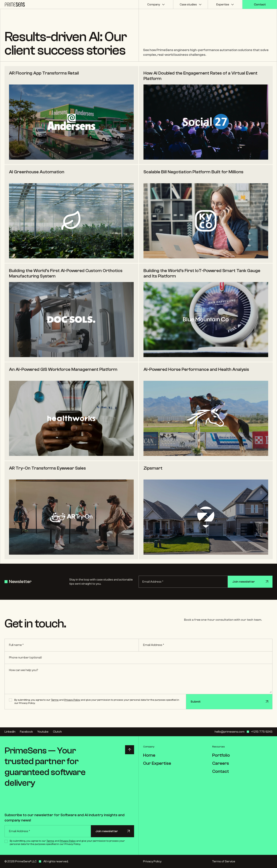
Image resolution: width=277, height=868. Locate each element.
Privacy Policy (72, 700)
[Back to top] (130, 750)
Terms (55, 700)
